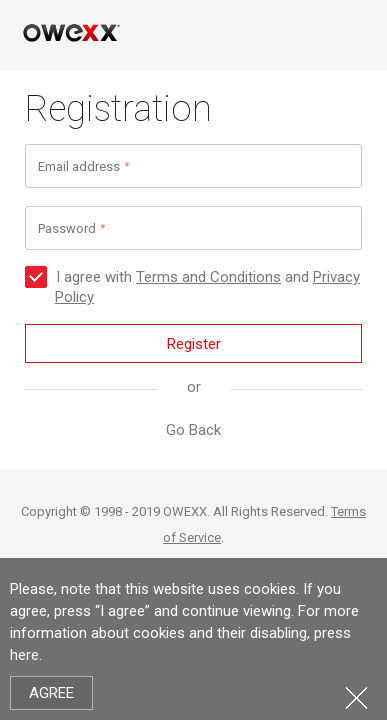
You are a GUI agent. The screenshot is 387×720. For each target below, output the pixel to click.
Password (67, 228)
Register (194, 344)
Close (356, 697)
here (24, 655)
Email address (79, 166)
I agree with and (192, 287)
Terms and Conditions (208, 277)
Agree (51, 693)
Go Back (193, 430)
